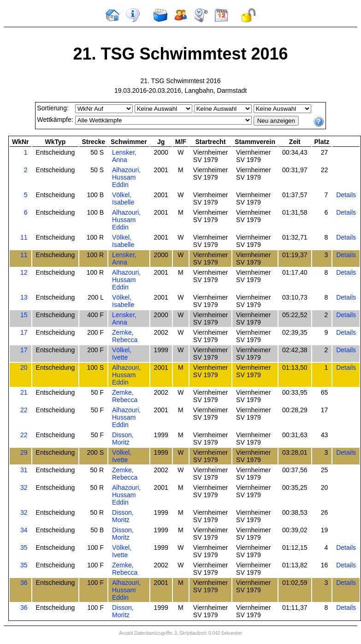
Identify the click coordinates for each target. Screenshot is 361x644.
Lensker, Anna (124, 156)
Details (346, 195)
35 (24, 548)
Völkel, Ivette (122, 354)
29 (24, 452)
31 (24, 470)
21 (24, 392)
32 (24, 488)
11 (24, 237)
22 (24, 410)
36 (24, 583)
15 (24, 315)
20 (24, 367)
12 (24, 272)
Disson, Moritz (123, 439)
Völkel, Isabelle (123, 199)
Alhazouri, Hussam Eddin (126, 177)
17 (24, 332)
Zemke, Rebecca (125, 336)
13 (24, 297)
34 (24, 530)
